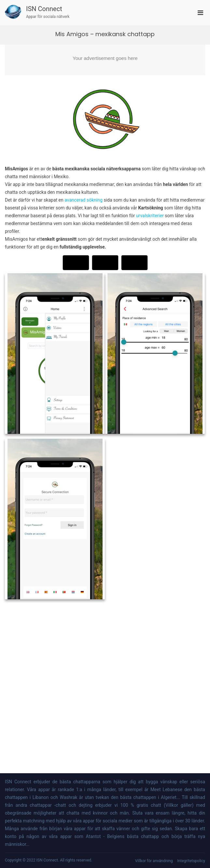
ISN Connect (44, 9)
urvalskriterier (150, 216)
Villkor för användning (154, 861)
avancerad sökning (84, 200)
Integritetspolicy (191, 861)
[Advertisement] (105, 60)
